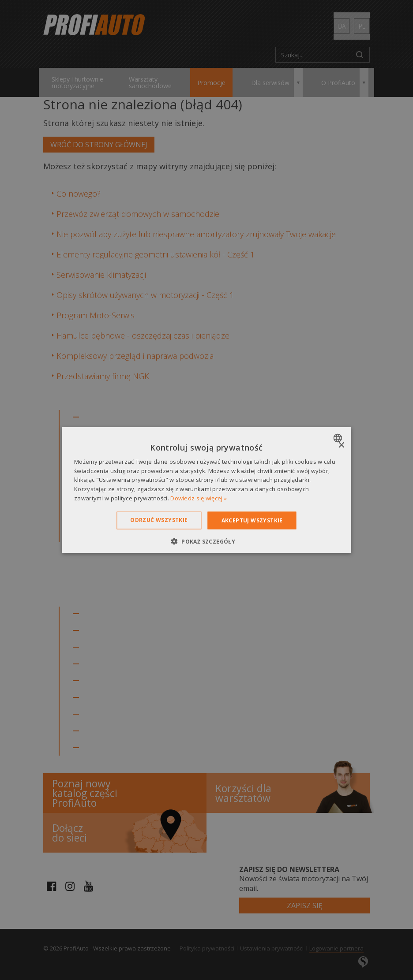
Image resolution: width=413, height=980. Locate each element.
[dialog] (206, 490)
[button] (206, 541)
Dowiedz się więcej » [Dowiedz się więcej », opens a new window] (199, 498)
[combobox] (339, 438)
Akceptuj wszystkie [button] (252, 520)
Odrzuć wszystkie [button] (159, 520)
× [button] (341, 445)
